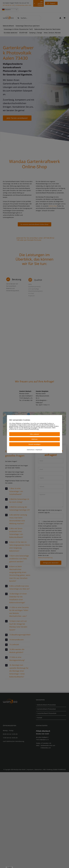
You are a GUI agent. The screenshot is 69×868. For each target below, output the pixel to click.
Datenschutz (30, 450)
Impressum (39, 450)
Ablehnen (34, 439)
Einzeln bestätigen (34, 444)
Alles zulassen (35, 434)
